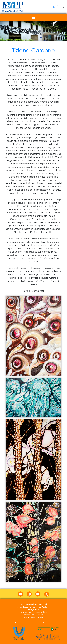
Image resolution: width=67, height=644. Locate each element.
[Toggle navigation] (34, 17)
